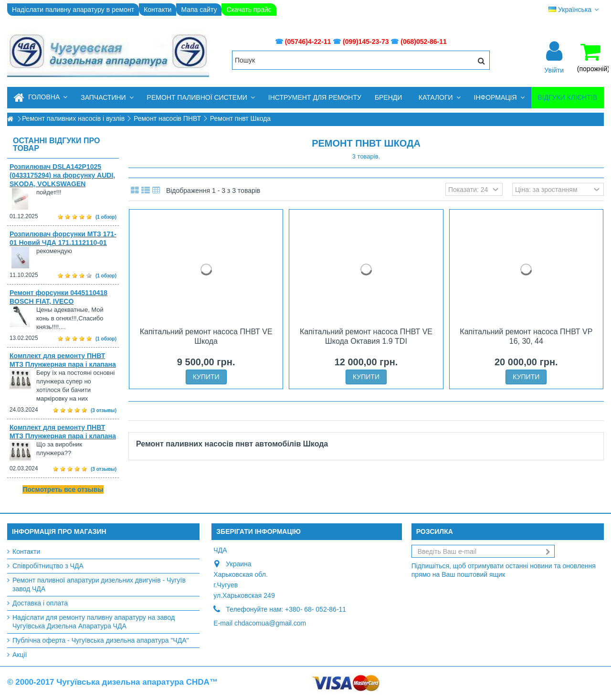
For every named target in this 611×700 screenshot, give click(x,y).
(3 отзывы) (104, 410)
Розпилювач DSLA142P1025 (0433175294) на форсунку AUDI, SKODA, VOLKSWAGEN (62, 175)
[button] (107, 98)
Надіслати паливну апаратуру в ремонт (73, 10)
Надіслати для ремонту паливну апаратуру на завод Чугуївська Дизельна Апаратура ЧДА (94, 622)
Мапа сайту (199, 10)
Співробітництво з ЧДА (48, 566)
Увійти (554, 70)
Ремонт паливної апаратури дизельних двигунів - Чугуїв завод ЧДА (99, 584)
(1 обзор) (106, 217)
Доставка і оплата (40, 603)
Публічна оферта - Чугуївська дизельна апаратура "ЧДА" (100, 640)
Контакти (158, 10)
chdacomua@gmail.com (270, 623)
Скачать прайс (249, 10)
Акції (20, 655)
